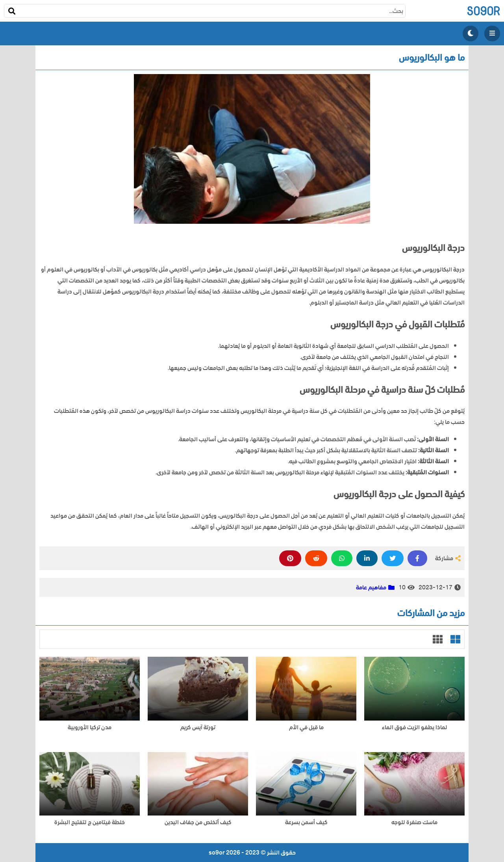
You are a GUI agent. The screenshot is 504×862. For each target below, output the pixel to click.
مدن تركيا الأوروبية (90, 727)
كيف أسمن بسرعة (306, 822)
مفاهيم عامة (371, 587)
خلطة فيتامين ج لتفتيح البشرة (90, 822)
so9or (483, 11)
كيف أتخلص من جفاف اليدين (198, 822)
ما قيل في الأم (306, 727)
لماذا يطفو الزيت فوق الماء (415, 727)
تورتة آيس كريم (198, 727)
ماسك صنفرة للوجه (414, 822)
